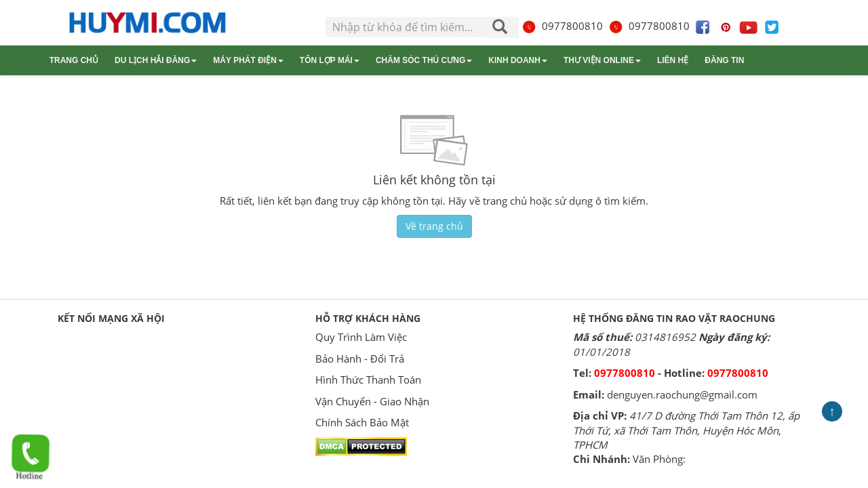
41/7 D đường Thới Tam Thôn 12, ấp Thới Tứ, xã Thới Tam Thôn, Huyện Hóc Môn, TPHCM (686, 430)
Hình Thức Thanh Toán (368, 380)
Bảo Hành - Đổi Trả (360, 359)
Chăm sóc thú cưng (424, 60)
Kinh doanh (518, 60)
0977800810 (562, 26)
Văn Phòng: (659, 459)
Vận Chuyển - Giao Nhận (372, 401)
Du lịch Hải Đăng (156, 60)
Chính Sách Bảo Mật (362, 422)
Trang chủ (74, 60)
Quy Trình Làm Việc (361, 337)
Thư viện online (602, 60)
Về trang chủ (434, 226)
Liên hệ (673, 60)
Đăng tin (724, 60)
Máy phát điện (248, 60)
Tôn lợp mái (330, 60)
